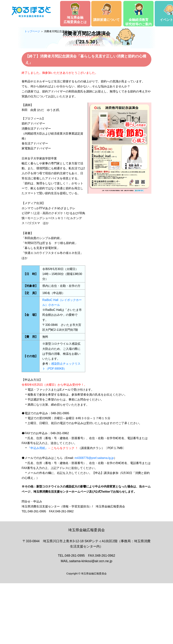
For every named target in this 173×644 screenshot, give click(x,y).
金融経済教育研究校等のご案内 (139, 14)
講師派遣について (106, 12)
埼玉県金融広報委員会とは (75, 13)
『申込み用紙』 (38, 448)
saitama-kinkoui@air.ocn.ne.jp (91, 561)
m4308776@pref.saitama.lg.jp (94, 458)
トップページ (32, 31)
